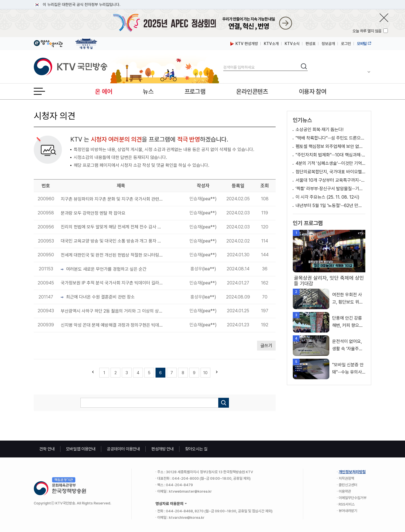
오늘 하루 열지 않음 (367, 31)
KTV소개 (271, 44)
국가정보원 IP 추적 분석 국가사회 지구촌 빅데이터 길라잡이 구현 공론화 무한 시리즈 (112, 283)
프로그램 (195, 91)
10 (205, 373)
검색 (223, 63)
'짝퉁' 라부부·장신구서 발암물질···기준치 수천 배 (330, 189)
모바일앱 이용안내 (81, 449)
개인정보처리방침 (352, 472)
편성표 (310, 44)
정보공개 (328, 44)
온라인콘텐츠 (252, 91)
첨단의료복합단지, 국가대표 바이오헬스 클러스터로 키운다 (330, 172)
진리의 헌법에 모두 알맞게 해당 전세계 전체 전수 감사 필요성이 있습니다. (112, 227)
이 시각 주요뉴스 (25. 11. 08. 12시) (328, 197)
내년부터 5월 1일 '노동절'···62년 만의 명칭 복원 (330, 206)
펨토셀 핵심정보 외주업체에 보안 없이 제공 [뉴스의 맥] (330, 146)
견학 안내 (47, 449)
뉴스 (148, 91)
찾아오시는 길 (196, 449)
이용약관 (345, 491)
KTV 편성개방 (244, 44)
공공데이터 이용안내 (123, 449)
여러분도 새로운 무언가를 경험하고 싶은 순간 (104, 269)
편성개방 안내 (163, 449)
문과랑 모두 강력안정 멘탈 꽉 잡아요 (93, 213)
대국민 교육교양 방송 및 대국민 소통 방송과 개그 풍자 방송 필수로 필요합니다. (112, 241)
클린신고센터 (348, 485)
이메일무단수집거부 (353, 498)
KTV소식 (292, 44)
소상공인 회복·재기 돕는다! (319, 130)
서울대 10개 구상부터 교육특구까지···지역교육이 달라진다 (330, 180)
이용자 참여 (313, 91)
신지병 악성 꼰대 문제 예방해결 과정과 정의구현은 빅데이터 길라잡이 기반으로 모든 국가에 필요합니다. (112, 325)
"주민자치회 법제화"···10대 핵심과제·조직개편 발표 (330, 155)
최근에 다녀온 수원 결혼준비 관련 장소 (98, 297)
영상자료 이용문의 (169, 504)
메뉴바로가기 (0, 0)
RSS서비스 (347, 504)
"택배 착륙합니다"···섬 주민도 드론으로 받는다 (330, 138)
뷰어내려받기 (348, 511)
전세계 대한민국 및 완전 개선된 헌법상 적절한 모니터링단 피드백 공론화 (112, 255)
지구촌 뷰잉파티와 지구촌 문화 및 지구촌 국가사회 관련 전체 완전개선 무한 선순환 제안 (112, 199)
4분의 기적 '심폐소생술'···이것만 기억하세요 (330, 163)
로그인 (346, 44)
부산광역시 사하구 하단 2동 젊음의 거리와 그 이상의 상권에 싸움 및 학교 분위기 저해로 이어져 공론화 (112, 311)
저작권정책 (346, 478)
